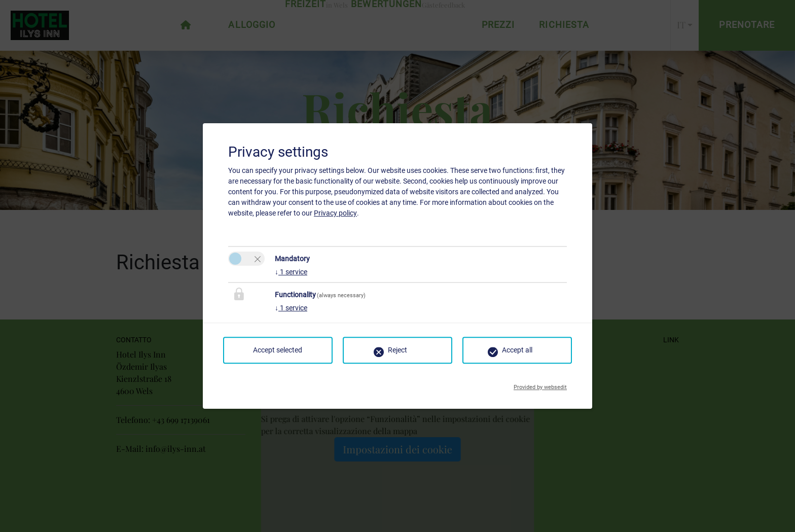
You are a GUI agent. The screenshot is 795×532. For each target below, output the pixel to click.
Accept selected (278, 350)
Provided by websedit (540, 384)
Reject (397, 350)
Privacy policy (335, 213)
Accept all (517, 350)
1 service (291, 272)
